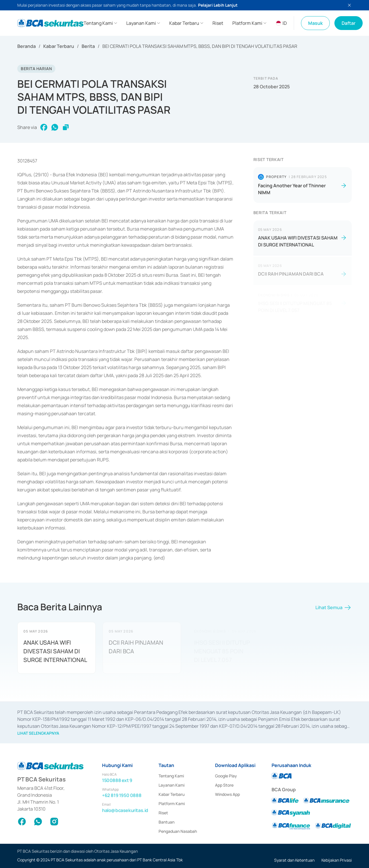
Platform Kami (172, 804)
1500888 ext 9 (117, 780)
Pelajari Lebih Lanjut (218, 5)
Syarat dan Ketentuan (294, 860)
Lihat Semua (334, 609)
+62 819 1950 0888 (122, 795)
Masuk (315, 23)
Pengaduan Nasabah (178, 831)
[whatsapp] (55, 127)
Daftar (349, 23)
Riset (163, 813)
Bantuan (166, 822)
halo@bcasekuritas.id (125, 810)
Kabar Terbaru (59, 46)
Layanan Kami (172, 785)
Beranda (27, 46)
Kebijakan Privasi (337, 860)
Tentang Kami (171, 776)
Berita (88, 46)
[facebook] (44, 127)
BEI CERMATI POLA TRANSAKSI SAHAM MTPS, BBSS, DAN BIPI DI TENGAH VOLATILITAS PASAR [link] (200, 46)
